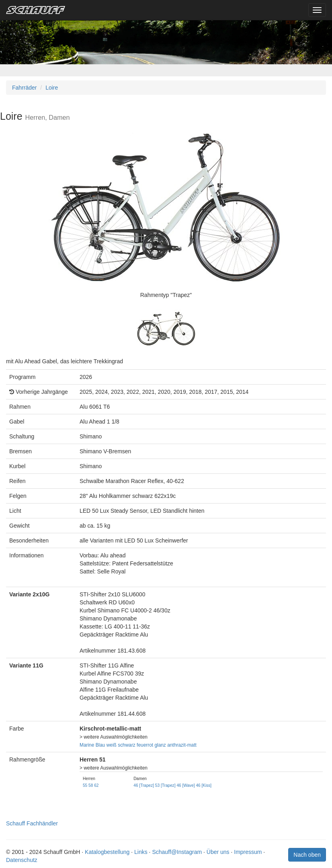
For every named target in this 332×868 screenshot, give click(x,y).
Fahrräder (24, 88)
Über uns (218, 852)
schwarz (127, 745)
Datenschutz (22, 860)
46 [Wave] (185, 785)
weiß (112, 745)
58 (91, 785)
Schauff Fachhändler (32, 823)
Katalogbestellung (107, 852)
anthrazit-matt (182, 745)
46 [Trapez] (144, 785)
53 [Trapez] (165, 785)
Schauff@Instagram (177, 852)
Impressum (248, 852)
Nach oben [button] (307, 855)
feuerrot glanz (151, 745)
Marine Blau (92, 745)
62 (96, 785)
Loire (52, 88)
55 (85, 785)
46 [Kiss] (204, 785)
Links (141, 852)
